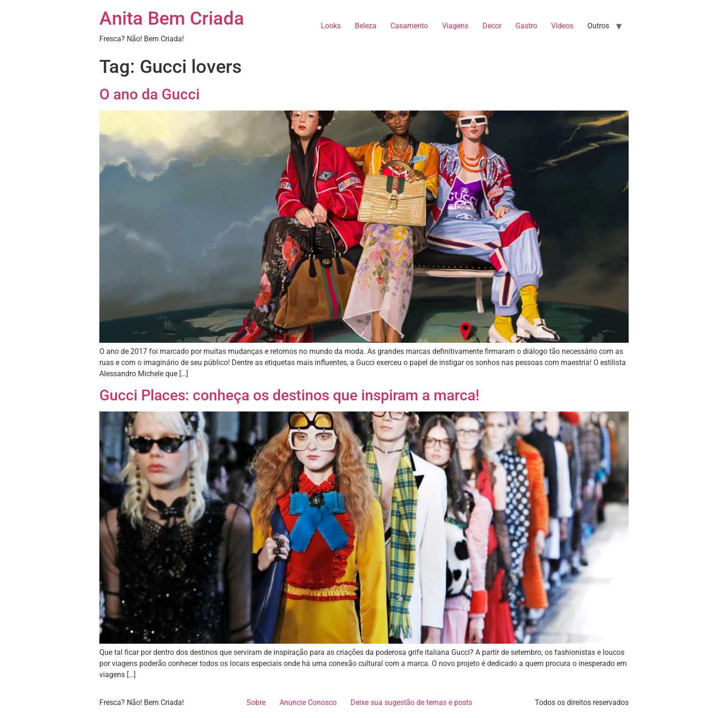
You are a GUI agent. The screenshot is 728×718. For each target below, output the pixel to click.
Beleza (366, 26)
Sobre (256, 702)
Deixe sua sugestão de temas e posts (411, 702)
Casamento (409, 26)
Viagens (455, 26)
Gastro (526, 26)
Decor (492, 26)
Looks (331, 26)
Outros (598, 26)
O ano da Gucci (149, 94)
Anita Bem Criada (172, 18)
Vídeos (562, 26)
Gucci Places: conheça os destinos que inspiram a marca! (289, 395)
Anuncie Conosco (308, 702)
